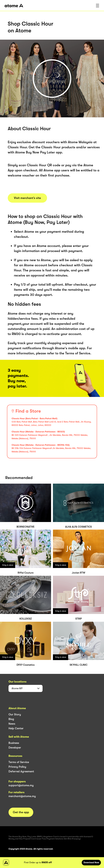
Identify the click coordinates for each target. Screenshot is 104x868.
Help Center (16, 728)
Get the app (21, 812)
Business (14, 743)
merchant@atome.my (22, 796)
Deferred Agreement (21, 771)
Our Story (15, 714)
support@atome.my (21, 785)
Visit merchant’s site (27, 198)
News (12, 724)
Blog (11, 719)
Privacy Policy (17, 767)
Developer (15, 748)
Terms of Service (19, 762)
